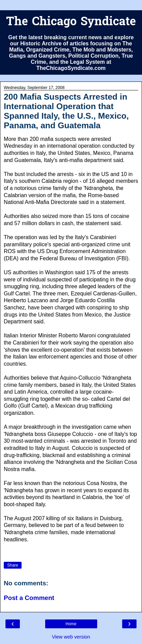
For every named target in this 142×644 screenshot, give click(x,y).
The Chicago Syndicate (71, 22)
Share (13, 565)
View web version (71, 637)
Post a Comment (29, 598)
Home (71, 624)
